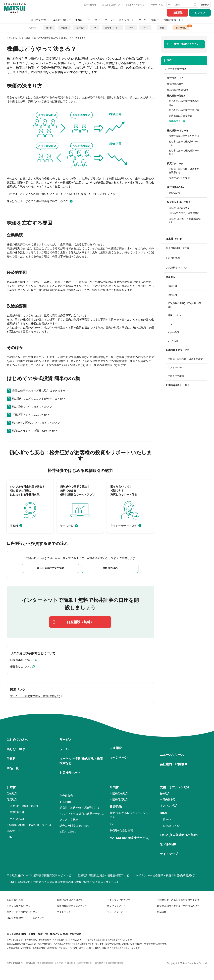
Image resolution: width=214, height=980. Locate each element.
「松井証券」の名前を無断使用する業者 (178, 900)
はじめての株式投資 (176, 69)
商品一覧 (32, 28)
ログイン (200, 13)
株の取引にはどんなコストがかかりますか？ (39, 399)
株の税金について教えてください (32, 407)
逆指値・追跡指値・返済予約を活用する (184, 171)
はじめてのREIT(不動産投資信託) (185, 220)
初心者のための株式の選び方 (184, 110)
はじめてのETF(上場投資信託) (185, 213)
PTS (170, 324)
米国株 (64, 28)
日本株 (49, 28)
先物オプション (112, 28)
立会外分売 (174, 332)
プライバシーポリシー (119, 912)
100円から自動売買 (121, 831)
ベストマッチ (175, 367)
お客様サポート (172, 20)
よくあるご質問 (111, 5)
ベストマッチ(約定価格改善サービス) (82, 814)
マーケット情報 (148, 20)
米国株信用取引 (119, 800)
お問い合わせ (90, 5)
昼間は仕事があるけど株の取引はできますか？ (40, 391)
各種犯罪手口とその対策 (70, 900)
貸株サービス (175, 315)
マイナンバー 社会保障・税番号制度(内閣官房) (165, 875)
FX (95, 28)
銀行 (162, 28)
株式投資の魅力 (175, 84)
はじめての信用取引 (179, 208)
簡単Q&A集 (175, 193)
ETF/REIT (173, 341)
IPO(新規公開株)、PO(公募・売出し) (184, 305)
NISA (131, 28)
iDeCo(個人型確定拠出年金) (179, 835)
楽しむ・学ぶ (61, 20)
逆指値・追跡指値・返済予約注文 (185, 359)
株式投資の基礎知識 (178, 90)
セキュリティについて (119, 900)
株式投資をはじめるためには (184, 136)
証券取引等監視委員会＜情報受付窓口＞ (103, 875)
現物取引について (21, 667)
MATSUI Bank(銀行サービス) (129, 838)
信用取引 (172, 295)
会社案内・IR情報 (135, 5)
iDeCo (145, 28)
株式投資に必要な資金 (180, 116)
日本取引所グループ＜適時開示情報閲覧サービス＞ (39, 875)
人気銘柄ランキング (177, 268)
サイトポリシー (65, 912)
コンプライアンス (116, 906)
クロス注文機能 (176, 376)
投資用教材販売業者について (72, 906)
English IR (157, 5)
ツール (108, 20)
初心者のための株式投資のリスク (184, 152)
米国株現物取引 (119, 793)
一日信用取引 (17, 819)
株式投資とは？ (175, 78)
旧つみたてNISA (172, 826)
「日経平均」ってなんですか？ (31, 415)
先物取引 (165, 793)
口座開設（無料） (80, 622)
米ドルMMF (168, 844)
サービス (92, 20)
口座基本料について (22, 660)
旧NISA (167, 819)
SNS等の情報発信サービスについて (25, 918)
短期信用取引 (17, 812)
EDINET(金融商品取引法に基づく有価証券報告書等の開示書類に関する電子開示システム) (62, 882)
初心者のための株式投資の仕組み (184, 103)
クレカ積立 (181, 28)
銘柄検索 (205, 5)
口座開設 (178, 13)
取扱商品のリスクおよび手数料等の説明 (178, 906)
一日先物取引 (168, 800)
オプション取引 (169, 806)
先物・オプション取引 (175, 787)
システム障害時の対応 (18, 906)
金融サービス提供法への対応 (22, 912)
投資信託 (80, 28)
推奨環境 (162, 912)
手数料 (79, 20)
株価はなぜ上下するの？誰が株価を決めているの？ (37, 201)
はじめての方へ (40, 20)
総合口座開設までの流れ (179, 248)
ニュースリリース (172, 755)
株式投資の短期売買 (179, 178)
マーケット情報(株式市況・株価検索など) (35, 696)
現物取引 (172, 286)
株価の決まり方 (177, 121)
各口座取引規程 (15, 900)
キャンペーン (127, 20)
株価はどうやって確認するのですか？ (35, 431)
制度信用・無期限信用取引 (24, 806)
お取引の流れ (173, 258)
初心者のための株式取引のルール (184, 143)
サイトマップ (169, 854)
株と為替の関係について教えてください (36, 423)
